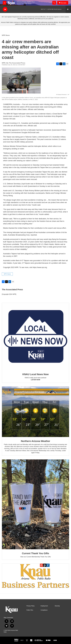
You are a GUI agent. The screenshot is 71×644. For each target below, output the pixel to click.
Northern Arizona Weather (35, 441)
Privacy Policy (30, 606)
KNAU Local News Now (35, 374)
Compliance (44, 610)
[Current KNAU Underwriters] (35, 576)
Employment (44, 606)
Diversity (57, 606)
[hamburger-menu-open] (5, 3)
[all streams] (68, 9)
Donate (64, 3)
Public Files (30, 610)
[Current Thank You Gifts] (35, 504)
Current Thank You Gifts (35, 553)
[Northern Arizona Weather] (35, 412)
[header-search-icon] (54, 3)
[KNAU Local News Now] (35, 337)
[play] (5, 9)
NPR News (6, 35)
